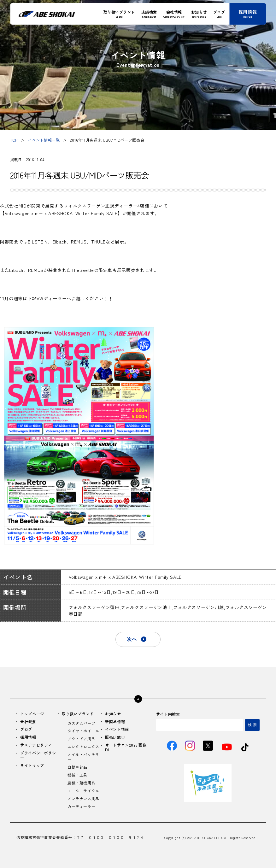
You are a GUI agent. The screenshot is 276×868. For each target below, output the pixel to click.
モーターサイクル (83, 791)
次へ (132, 639)
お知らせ (113, 714)
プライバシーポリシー (38, 756)
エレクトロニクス (83, 747)
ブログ (26, 730)
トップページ (32, 714)
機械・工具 (77, 775)
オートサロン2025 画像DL (126, 748)
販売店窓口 (115, 738)
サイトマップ (32, 766)
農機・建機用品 (81, 783)
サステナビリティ (36, 745)
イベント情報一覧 (44, 140)
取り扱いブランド (78, 714)
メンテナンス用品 (83, 799)
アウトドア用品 (81, 739)
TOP (14, 140)
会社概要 (28, 722)
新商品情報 (115, 722)
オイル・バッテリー (83, 757)
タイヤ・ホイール (83, 731)
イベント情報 (117, 730)
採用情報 (28, 738)
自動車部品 (77, 768)
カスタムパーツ (81, 723)
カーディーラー (81, 807)
